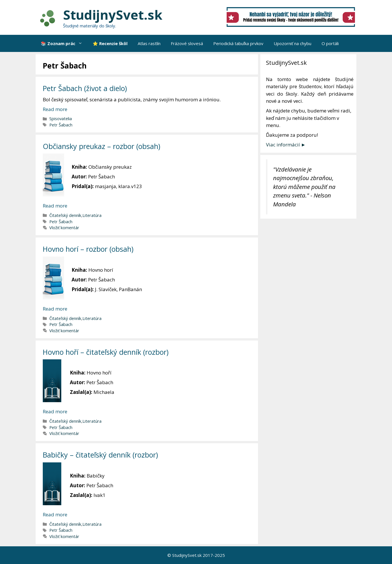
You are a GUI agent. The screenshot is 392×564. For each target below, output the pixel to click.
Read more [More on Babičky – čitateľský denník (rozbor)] (55, 514)
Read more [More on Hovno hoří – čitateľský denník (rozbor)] (55, 411)
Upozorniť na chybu (293, 43)
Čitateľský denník (65, 215)
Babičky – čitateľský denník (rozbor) (100, 455)
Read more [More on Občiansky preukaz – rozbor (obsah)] (55, 206)
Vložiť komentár (64, 228)
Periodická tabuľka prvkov (238, 43)
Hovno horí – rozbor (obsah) (88, 249)
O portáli (330, 43)
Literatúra (92, 215)
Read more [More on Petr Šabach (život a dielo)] (55, 109)
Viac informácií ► (286, 145)
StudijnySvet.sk (113, 15)
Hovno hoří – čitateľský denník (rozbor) (106, 352)
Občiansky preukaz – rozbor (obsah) (101, 146)
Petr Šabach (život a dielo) (85, 88)
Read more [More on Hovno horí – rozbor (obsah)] (55, 309)
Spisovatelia (61, 119)
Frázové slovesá (187, 43)
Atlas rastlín (149, 43)
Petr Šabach (61, 125)
